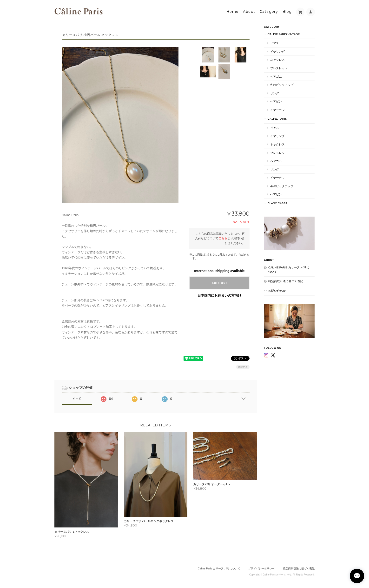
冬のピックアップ (282, 85)
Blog (287, 11)
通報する (243, 366)
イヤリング (277, 51)
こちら (223, 238)
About (249, 11)
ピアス (275, 43)
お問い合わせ (277, 290)
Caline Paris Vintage (284, 34)
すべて (77, 398)
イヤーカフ (277, 109)
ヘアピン (276, 101)
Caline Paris (277, 118)
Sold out (219, 282)
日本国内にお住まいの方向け (219, 295)
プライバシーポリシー (261, 568)
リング (275, 93)
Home (233, 11)
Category (269, 11)
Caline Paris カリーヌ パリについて (289, 269)
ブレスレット (279, 68)
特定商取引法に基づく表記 (286, 281)
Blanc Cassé (277, 203)
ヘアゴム (276, 76)
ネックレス (277, 59)
